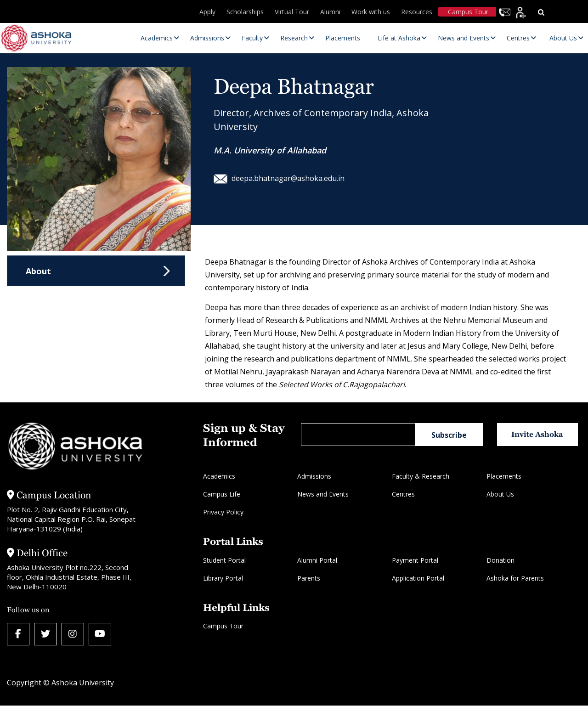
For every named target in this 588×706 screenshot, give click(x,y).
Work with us (371, 12)
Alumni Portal (317, 560)
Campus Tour (468, 12)
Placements (504, 476)
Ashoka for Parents (515, 578)
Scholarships (245, 12)
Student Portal (224, 560)
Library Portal (223, 578)
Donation (500, 560)
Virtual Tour (292, 12)
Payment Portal (415, 560)
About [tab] (38, 271)
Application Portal (418, 578)
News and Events (323, 494)
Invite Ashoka (538, 434)
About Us (500, 494)
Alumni (330, 12)
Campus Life (222, 494)
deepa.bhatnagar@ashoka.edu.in (279, 178)
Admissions (314, 476)
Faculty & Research (421, 476)
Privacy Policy (223, 512)
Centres (403, 494)
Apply (207, 12)
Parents (309, 578)
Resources (417, 12)
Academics (219, 476)
